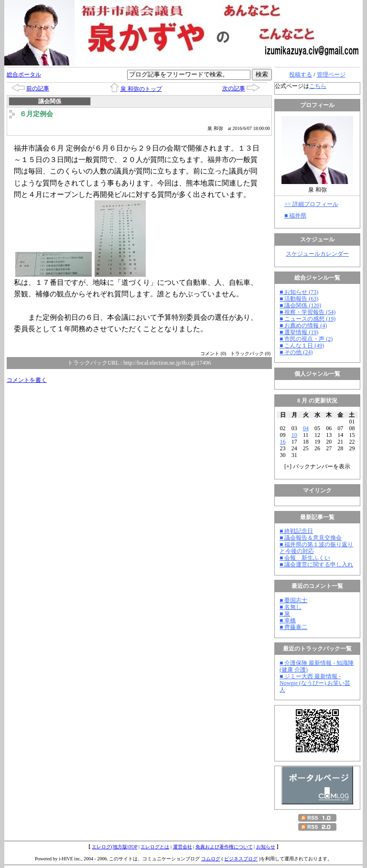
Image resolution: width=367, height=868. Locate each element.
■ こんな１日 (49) (302, 346)
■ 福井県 (295, 216)
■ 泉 (285, 614)
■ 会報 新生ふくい (305, 558)
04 (306, 428)
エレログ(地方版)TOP (114, 847)
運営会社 (183, 847)
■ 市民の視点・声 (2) (306, 339)
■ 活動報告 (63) (299, 299)
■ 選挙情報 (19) (299, 332)
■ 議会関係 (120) (300, 305)
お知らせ (266, 847)
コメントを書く (27, 380)
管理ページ (331, 75)
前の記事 (38, 88)
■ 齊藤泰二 (293, 627)
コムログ (211, 859)
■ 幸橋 (288, 620)
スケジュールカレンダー (317, 254)
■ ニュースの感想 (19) (308, 319)
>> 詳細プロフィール (311, 204)
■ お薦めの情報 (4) (303, 325)
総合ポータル (24, 75)
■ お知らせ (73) (299, 292)
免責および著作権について (224, 847)
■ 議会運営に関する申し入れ (316, 564)
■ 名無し (291, 607)
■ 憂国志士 (293, 600)
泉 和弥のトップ (141, 89)
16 (283, 442)
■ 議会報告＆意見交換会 (311, 538)
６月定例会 (36, 114)
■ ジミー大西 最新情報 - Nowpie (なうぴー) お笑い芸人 (315, 683)
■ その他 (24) (296, 352)
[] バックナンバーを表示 (317, 467)
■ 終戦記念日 (296, 531)
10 (294, 435)
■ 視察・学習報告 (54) (308, 312)
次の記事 (234, 88)
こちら (318, 86)
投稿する (301, 75)
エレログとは (155, 847)
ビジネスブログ (241, 859)
